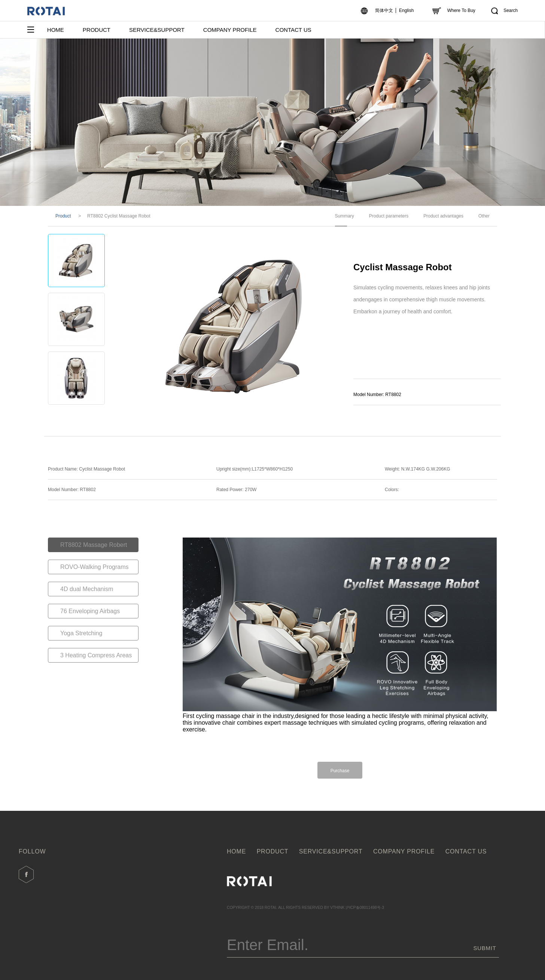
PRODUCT (97, 30)
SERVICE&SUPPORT (157, 30)
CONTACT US (293, 30)
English (406, 10)
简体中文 (384, 10)
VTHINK (337, 908)
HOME (56, 30)
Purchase (340, 771)
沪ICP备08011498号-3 (365, 908)
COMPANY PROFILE (230, 30)
